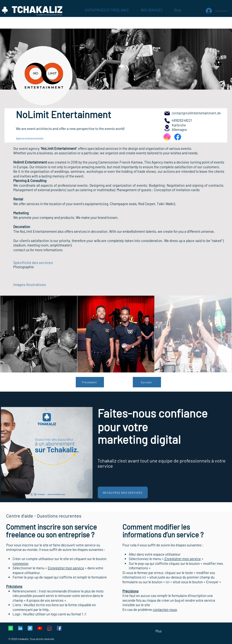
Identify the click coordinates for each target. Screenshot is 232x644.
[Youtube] (40, 628)
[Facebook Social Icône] (59, 628)
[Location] (167, 128)
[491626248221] (167, 121)
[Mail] (167, 113)
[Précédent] (90, 382)
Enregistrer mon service (66, 568)
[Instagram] (49, 628)
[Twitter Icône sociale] (30, 628)
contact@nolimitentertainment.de (196, 113)
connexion (20, 563)
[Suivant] (147, 382)
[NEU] (167, 137)
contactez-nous (165, 609)
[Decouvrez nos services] (123, 493)
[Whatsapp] (11, 628)
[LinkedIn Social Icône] (20, 628)
